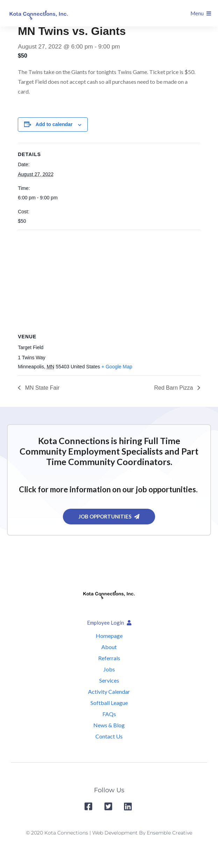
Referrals (109, 658)
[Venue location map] (109, 281)
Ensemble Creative (169, 833)
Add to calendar (54, 124)
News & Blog (109, 725)
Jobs (109, 669)
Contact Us (109, 736)
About (109, 647)
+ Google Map (117, 367)
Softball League (109, 703)
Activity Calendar (109, 692)
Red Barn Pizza (174, 388)
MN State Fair (41, 388)
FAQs (109, 714)
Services (109, 680)
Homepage (109, 636)
